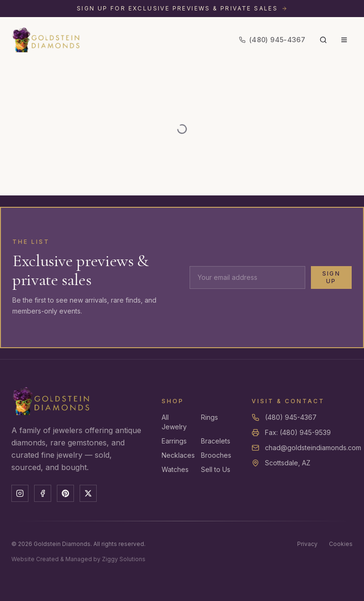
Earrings (174, 441)
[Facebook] (43, 493)
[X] (88, 493)
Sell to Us (216, 469)
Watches (175, 469)
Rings (209, 417)
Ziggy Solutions (124, 559)
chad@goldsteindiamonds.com (313, 448)
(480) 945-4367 (291, 417)
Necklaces (178, 455)
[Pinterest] (65, 493)
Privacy (307, 544)
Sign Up (331, 277)
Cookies (341, 544)
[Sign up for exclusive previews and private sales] (182, 9)
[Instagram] (20, 493)
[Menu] (344, 40)
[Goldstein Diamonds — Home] (46, 40)
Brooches (216, 455)
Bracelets (216, 441)
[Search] (323, 40)
